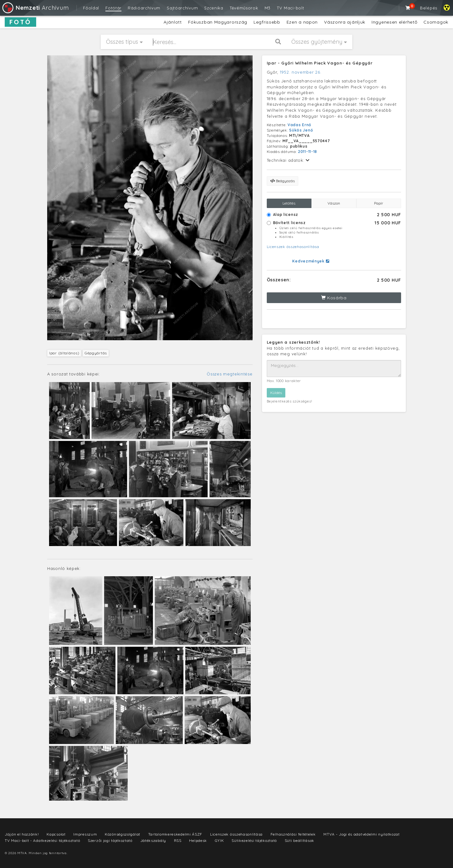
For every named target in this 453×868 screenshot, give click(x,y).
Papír (379, 203)
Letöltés (289, 203)
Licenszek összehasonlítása (293, 247)
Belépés (429, 8)
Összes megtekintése (229, 374)
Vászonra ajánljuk (345, 22)
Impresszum (85, 834)
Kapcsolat (56, 834)
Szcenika (214, 8)
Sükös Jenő (301, 130)
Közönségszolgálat (123, 834)
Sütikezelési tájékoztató (254, 840)
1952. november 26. (301, 72)
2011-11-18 (308, 152)
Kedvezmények (311, 261)
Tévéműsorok (244, 8)
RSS (178, 840)
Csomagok (436, 22)
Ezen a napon (302, 22)
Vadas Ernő (299, 125)
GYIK (219, 840)
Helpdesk (198, 840)
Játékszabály (153, 840)
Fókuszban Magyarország (218, 22)
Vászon (334, 203)
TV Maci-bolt (290, 8)
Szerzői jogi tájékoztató (110, 840)
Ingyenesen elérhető (394, 22)
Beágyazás (282, 181)
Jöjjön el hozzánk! (22, 834)
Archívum (35, 8)
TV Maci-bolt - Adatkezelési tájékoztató (42, 840)
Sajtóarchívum (182, 8)
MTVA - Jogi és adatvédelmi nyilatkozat (362, 834)
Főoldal (91, 8)
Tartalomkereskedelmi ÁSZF (175, 834)
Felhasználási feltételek (293, 834)
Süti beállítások (299, 840)
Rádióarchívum (144, 8)
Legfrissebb (267, 22)
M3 (268, 8)
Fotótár (113, 8)
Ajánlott (173, 22)
